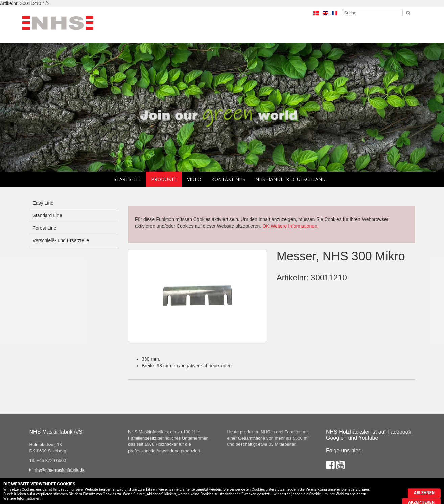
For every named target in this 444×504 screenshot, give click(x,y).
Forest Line (45, 228)
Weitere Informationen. (294, 226)
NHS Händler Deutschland (290, 179)
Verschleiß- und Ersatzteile (61, 240)
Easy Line (43, 203)
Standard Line (48, 215)
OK (266, 226)
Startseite (127, 179)
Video (194, 179)
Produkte (164, 179)
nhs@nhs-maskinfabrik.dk (59, 470)
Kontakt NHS (228, 179)
